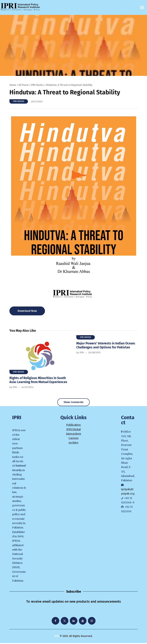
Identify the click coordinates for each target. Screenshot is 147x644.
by (13, 387)
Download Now (27, 311)
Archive (73, 443)
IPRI (57, 637)
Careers (73, 439)
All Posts (24, 85)
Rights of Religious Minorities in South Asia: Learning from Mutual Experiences (38, 380)
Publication (73, 426)
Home (13, 85)
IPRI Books (37, 85)
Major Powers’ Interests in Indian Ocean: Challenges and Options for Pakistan (106, 345)
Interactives (73, 435)
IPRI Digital (73, 430)
